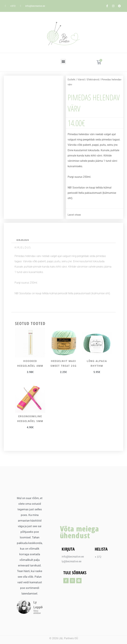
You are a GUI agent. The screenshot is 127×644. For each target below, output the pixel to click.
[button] (63, 61)
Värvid (81, 80)
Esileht (71, 80)
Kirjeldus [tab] (23, 240)
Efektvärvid (93, 80)
